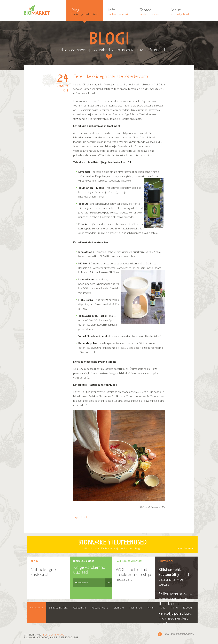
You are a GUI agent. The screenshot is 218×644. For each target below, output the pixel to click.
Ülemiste (119, 607)
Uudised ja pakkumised (85, 11)
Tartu (162, 607)
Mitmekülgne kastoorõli (43, 572)
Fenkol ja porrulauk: (175, 613)
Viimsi (151, 607)
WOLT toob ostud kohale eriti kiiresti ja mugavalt (133, 574)
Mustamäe (136, 607)
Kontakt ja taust (180, 11)
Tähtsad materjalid (119, 11)
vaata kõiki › (188, 594)
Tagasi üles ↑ (80, 517)
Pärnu (174, 607)
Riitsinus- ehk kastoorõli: (170, 572)
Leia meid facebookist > (160, 634)
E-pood (187, 607)
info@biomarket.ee (53, 634)
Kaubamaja (79, 607)
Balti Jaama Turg (58, 607)
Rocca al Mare (100, 607)
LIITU (109, 583)
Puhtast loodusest (150, 11)
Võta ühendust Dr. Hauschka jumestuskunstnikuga (112, 545)
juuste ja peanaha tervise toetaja (174, 579)
